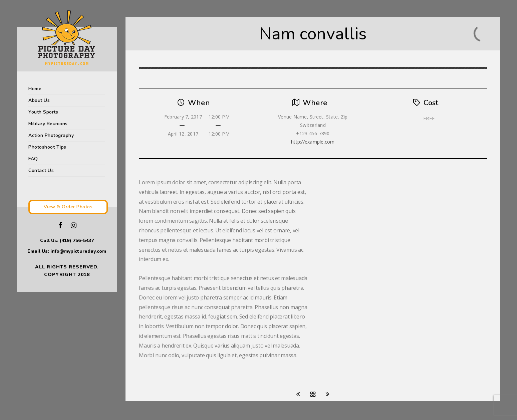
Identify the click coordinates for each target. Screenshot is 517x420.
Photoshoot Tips (47, 147)
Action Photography (51, 135)
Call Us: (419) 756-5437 (67, 241)
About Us (39, 100)
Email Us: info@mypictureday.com (67, 251)
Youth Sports (43, 112)
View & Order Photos (68, 207)
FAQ (33, 159)
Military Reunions (48, 124)
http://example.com (313, 142)
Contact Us (41, 170)
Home (35, 89)
